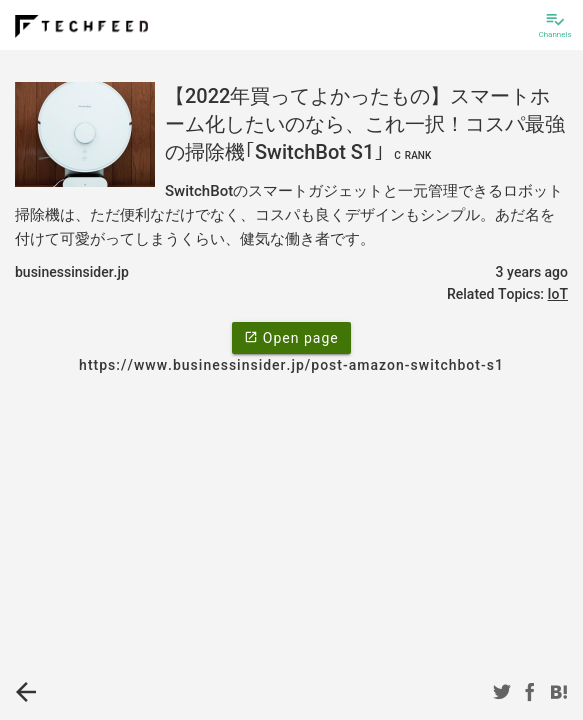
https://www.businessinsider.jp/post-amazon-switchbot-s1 (291, 365)
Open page (291, 337)
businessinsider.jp (72, 272)
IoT (558, 294)
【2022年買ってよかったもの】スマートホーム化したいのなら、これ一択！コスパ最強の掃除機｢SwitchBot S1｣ (365, 124)
